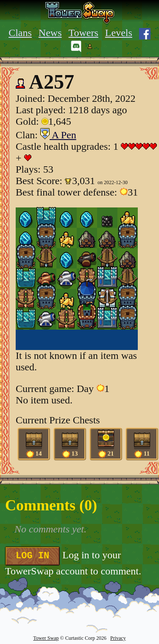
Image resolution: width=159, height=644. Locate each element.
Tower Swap (46, 638)
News (50, 33)
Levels (119, 33)
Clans (20, 33)
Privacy (118, 638)
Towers (84, 33)
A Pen (58, 135)
